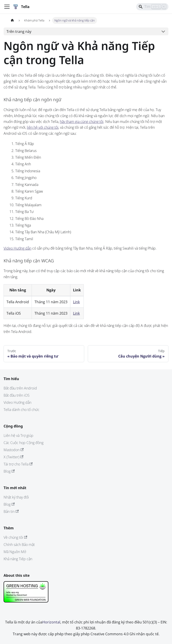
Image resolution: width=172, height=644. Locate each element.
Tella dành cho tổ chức (21, 410)
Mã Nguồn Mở (15, 552)
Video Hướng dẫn (17, 248)
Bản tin (11, 511)
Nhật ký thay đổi (16, 497)
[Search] (152, 7)
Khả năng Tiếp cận (18, 559)
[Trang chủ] (12, 20)
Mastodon (14, 450)
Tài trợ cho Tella (18, 464)
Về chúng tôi (15, 537)
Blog (9, 471)
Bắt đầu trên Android (20, 388)
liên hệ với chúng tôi (43, 127)
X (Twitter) (13, 457)
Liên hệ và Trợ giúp (18, 436)
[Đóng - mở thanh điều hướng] (7, 7)
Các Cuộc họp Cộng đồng (24, 443)
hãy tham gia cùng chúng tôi (82, 122)
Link (76, 302)
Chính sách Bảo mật (19, 545)
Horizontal (51, 622)
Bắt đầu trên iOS (17, 395)
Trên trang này (19, 32)
